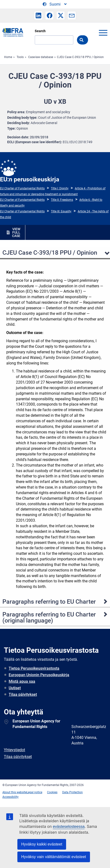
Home (8, 57)
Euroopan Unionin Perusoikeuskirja (39, 675)
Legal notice (34, 792)
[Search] (54, 40)
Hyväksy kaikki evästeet (42, 844)
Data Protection (72, 792)
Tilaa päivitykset (23, 694)
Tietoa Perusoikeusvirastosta (34, 668)
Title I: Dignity (60, 188)
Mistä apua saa (22, 681)
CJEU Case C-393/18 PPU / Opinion (80, 57)
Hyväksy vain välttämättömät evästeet (54, 857)
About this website (14, 792)
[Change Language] (55, 4)
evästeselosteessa (69, 827)
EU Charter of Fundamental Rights (22, 188)
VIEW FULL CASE (16, 232)
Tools (20, 57)
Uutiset (15, 688)
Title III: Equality (61, 211)
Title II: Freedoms (62, 200)
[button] (38, 15)
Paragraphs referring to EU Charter (49, 602)
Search (40, 31)
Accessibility (10, 797)
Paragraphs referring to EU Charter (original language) (49, 617)
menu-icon (103, 33)
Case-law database (41, 57)
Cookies (52, 792)
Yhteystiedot (14, 750)
